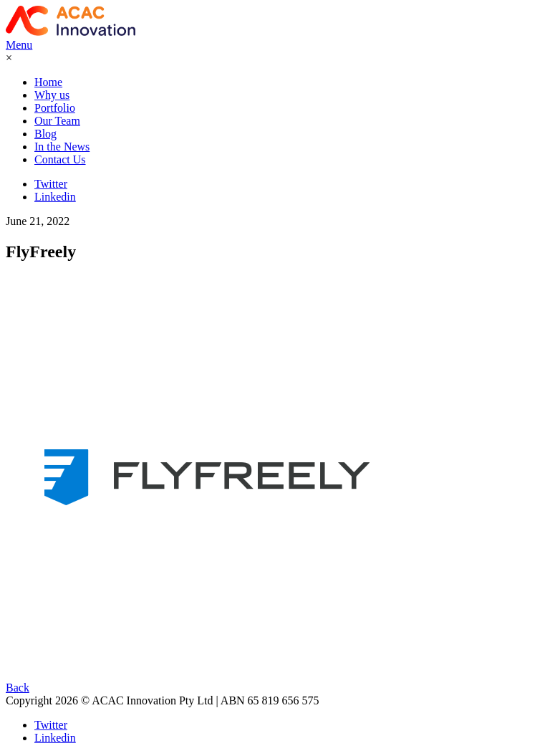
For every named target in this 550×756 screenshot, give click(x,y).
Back (18, 688)
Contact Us (60, 159)
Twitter (51, 184)
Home (48, 82)
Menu (19, 45)
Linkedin (55, 197)
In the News (62, 147)
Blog (45, 134)
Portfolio (55, 108)
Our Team (57, 121)
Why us (52, 95)
